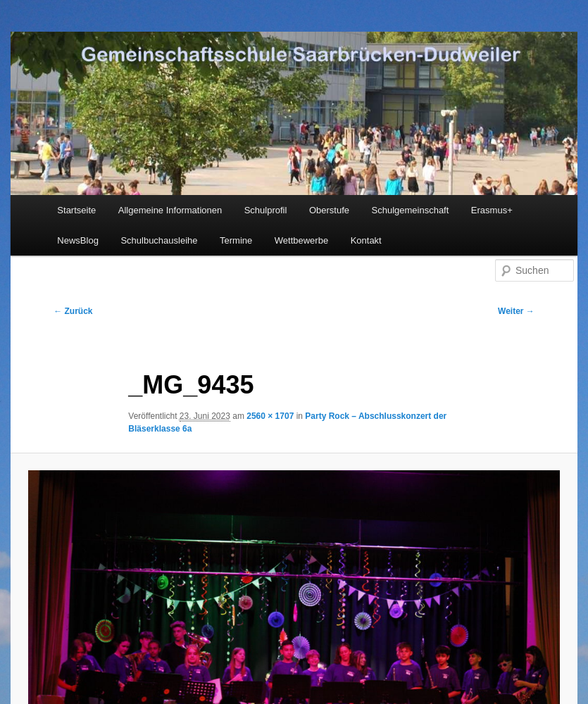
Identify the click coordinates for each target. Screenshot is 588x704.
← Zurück (73, 311)
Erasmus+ (492, 210)
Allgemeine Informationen (170, 210)
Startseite (76, 210)
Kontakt (366, 240)
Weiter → (516, 311)
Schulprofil (266, 210)
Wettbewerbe (301, 240)
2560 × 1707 (270, 416)
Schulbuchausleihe (159, 240)
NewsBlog (78, 240)
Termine (236, 240)
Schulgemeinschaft (411, 210)
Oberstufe (329, 210)
